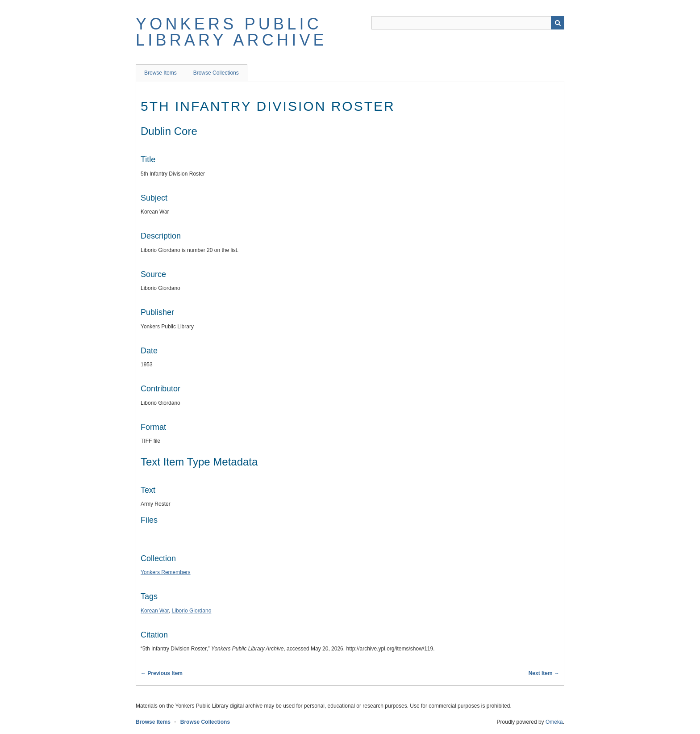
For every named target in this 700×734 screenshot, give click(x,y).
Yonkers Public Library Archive (231, 32)
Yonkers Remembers (166, 572)
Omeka (554, 722)
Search (558, 23)
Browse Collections (216, 73)
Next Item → (544, 673)
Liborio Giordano (192, 611)
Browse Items (160, 73)
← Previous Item (162, 673)
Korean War (155, 611)
